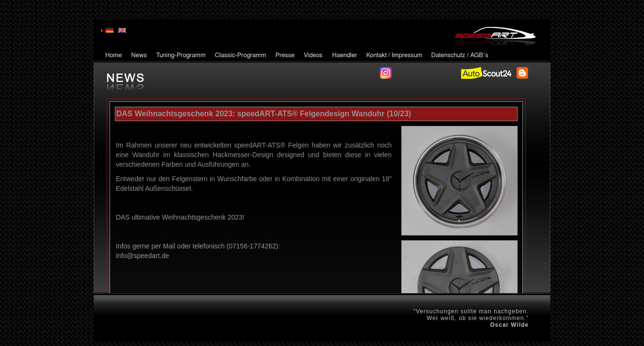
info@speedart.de (142, 256)
